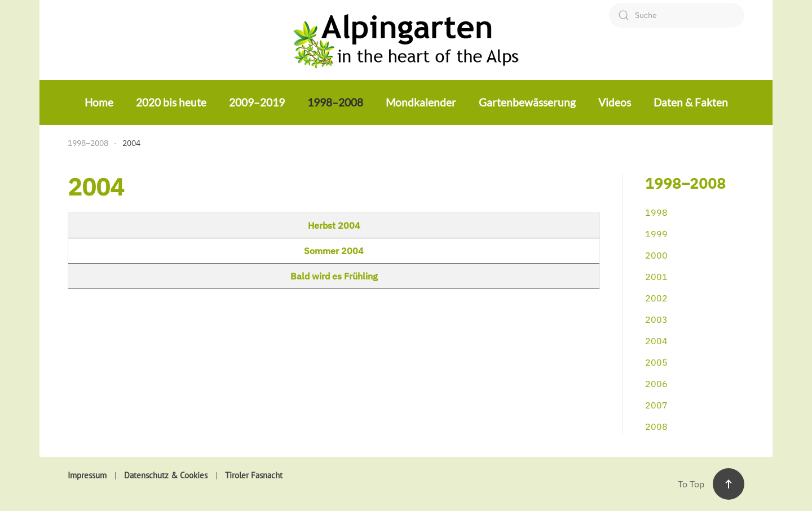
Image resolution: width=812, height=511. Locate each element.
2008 (656, 426)
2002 (656, 298)
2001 (656, 277)
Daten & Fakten (691, 102)
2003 (656, 319)
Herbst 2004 (334, 225)
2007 (656, 405)
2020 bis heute (171, 102)
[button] (729, 484)
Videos (615, 102)
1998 (656, 212)
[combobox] (677, 15)
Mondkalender (421, 102)
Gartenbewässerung (527, 102)
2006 (656, 384)
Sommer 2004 (334, 251)
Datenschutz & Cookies (166, 475)
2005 (656, 362)
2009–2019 (257, 102)
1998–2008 (335, 102)
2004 (656, 341)
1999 (656, 234)
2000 (656, 255)
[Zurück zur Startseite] (406, 40)
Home (99, 102)
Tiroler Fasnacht (254, 475)
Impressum (87, 475)
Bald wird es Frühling (334, 276)
